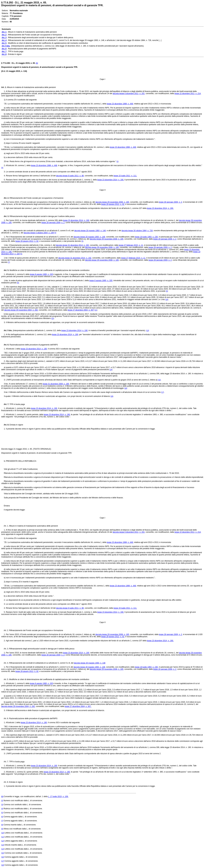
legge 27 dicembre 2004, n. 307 (81, 310)
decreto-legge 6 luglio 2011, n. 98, (70, 176)
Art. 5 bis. (7, 330)
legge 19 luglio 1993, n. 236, (147, 237)
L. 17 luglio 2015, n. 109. (58, 797)
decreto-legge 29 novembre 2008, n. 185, (112, 202)
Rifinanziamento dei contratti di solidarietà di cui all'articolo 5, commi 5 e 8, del (41, 231)
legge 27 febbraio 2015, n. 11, (131, 245)
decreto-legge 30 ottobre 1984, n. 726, (137, 231)
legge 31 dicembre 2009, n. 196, (56, 384)
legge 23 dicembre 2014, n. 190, (76, 220)
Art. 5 (5, 270)
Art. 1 (4, 87)
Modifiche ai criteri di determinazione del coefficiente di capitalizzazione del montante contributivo (49, 270)
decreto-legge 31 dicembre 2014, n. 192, (73, 245)
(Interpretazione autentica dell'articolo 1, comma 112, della (37, 330)
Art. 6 (5, 345)
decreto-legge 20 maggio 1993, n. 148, (90, 231)
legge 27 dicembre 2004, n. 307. (78, 706)
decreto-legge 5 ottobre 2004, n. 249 (39, 233)
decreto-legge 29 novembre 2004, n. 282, (21, 310)
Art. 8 (5, 425)
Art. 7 (5, 404)
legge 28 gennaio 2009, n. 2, (171, 202)
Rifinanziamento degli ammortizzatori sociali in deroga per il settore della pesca (42, 216)
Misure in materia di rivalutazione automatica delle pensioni (31, 87)
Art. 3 (5, 216)
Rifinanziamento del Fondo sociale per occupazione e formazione (36, 198)
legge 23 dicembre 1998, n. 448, (120, 104)
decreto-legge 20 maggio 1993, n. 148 (90, 663)
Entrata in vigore (16, 425)
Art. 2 (5, 198)
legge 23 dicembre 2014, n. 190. (111, 180)
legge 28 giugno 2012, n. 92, (113, 204)
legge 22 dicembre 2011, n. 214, (188, 94)
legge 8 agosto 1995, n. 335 (41, 274)
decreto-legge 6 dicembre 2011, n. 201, (129, 94)
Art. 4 (5, 231)
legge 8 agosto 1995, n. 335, (101, 281)
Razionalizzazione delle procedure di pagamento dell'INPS (33, 345)
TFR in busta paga (17, 404)
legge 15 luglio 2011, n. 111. (125, 176)
